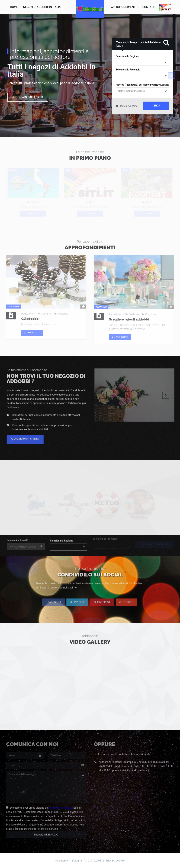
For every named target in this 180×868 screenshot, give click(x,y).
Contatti (149, 7)
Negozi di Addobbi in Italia (42, 7)
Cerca (156, 106)
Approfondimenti (124, 7)
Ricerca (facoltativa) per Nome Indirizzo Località (142, 85)
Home (14, 7)
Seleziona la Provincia (128, 70)
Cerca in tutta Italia (28, 97)
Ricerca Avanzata (128, 106)
